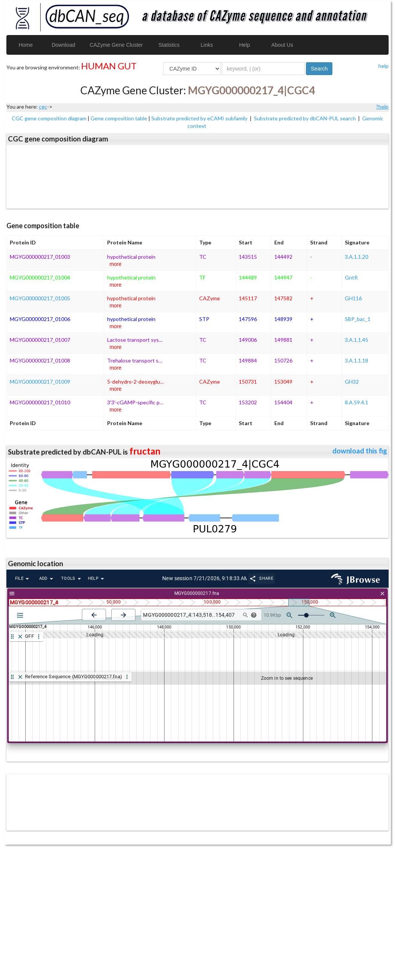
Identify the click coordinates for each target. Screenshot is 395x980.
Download (63, 45)
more (115, 264)
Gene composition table (119, 118)
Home (25, 45)
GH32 (352, 382)
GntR (351, 277)
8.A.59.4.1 (357, 402)
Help (245, 45)
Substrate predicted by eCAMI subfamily (200, 118)
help (383, 66)
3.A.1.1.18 (357, 360)
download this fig (360, 451)
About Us (282, 45)
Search (319, 69)
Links (207, 45)
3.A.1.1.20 (357, 257)
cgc (43, 107)
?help (382, 107)
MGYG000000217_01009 (40, 382)
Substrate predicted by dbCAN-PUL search (305, 118)
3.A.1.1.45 (357, 340)
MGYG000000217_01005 (40, 298)
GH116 (353, 298)
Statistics (169, 45)
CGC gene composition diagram (49, 118)
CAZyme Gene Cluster (116, 45)
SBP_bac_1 (358, 319)
